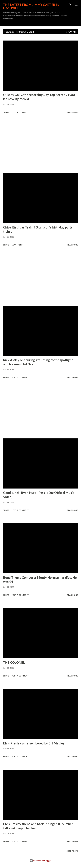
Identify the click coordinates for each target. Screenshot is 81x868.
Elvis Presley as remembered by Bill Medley (34, 743)
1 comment (17, 245)
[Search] (70, 5)
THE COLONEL (14, 662)
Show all (71, 32)
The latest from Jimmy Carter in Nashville (31, 6)
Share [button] (6, 112)
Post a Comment (20, 112)
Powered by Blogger (40, 861)
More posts (72, 851)
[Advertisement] (40, 144)
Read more (72, 112)
